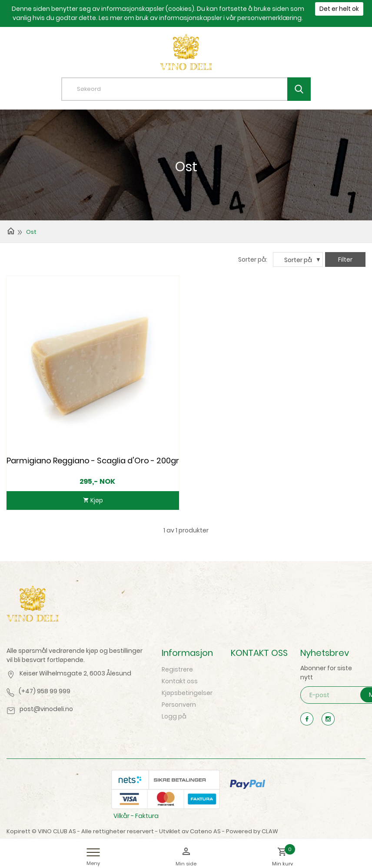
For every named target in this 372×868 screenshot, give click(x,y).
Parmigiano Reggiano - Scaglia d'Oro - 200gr (93, 461)
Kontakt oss (180, 681)
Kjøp (96, 500)
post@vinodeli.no (46, 709)
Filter (345, 259)
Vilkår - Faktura (136, 816)
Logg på (174, 716)
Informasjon (187, 653)
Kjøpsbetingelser (187, 693)
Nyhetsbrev (325, 653)
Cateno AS (205, 831)
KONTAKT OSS (259, 653)
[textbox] (193, 89)
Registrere (177, 669)
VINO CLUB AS (57, 831)
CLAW (270, 831)
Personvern (179, 705)
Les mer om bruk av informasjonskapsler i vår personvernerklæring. (201, 18)
